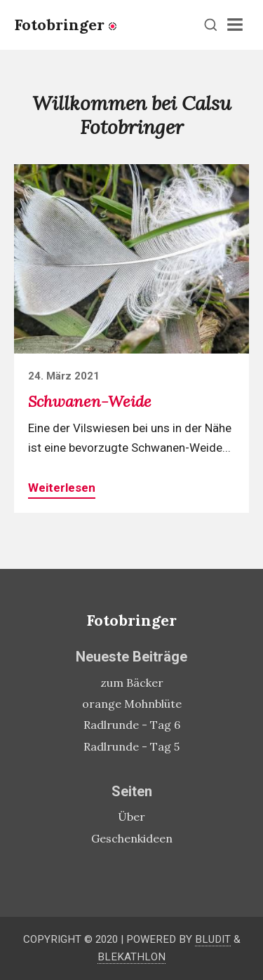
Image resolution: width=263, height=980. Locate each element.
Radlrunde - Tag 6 (132, 725)
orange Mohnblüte (132, 704)
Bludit (213, 939)
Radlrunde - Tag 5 (131, 746)
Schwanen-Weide (90, 401)
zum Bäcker (132, 683)
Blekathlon (131, 957)
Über (131, 817)
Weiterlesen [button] (62, 488)
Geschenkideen (132, 838)
